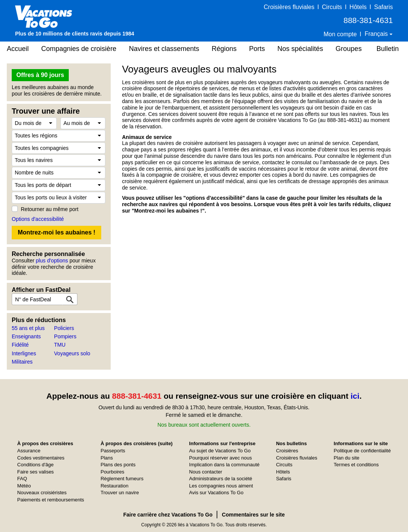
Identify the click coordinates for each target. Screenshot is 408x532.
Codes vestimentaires (41, 458)
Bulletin (387, 49)
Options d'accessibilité (38, 219)
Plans (107, 458)
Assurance (29, 451)
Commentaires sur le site (253, 515)
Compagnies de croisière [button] (79, 49)
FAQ (22, 479)
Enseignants (26, 336)
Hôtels (358, 7)
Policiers (64, 328)
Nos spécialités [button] (300, 49)
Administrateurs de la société (221, 479)
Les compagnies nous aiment (221, 486)
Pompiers (65, 336)
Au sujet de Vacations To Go (220, 451)
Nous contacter (206, 472)
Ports (257, 49)
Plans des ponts (118, 465)
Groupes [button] (348, 49)
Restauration (114, 486)
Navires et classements (164, 49)
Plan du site (346, 458)
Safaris (383, 7)
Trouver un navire (120, 493)
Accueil (18, 49)
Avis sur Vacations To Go (216, 493)
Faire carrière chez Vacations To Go (168, 515)
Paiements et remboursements (51, 500)
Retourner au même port (50, 209)
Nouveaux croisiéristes (42, 493)
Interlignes (24, 353)
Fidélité (20, 345)
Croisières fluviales (289, 7)
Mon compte (340, 34)
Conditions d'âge (36, 465)
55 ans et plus (28, 328)
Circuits (332, 7)
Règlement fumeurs (122, 479)
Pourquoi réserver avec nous (221, 458)
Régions (224, 49)
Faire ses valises (36, 472)
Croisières (287, 451)
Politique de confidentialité (362, 451)
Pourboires (112, 472)
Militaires (22, 362)
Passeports (113, 451)
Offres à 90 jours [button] (40, 75)
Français (377, 34)
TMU (60, 345)
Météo (24, 486)
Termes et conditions (356, 465)
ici (355, 396)
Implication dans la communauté (224, 465)
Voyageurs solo (72, 353)
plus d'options (52, 261)
